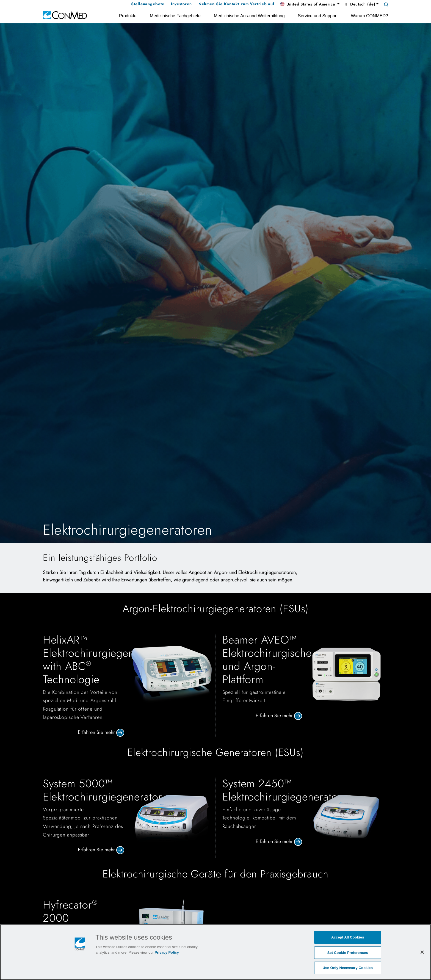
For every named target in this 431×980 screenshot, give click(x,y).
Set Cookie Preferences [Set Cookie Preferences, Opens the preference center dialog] (348, 953)
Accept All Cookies (348, 937)
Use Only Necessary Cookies (348, 968)
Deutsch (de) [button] (360, 4)
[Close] (422, 952)
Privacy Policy (167, 952)
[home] (65, 15)
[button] (310, 4)
